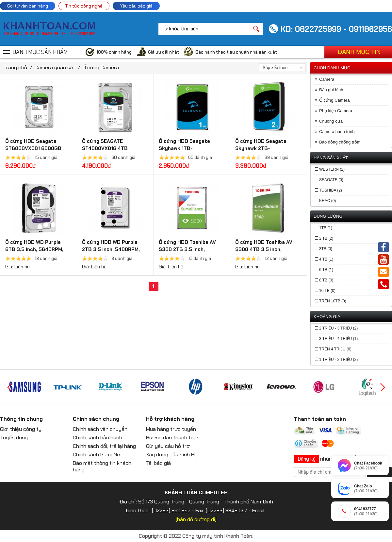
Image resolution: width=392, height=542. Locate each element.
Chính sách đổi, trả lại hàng (104, 446)
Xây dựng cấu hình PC (172, 455)
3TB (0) (326, 249)
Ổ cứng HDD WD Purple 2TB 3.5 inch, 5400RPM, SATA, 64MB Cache (111, 249)
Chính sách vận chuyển (100, 429)
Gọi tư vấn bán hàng (28, 6)
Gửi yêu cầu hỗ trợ (168, 446)
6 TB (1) (326, 270)
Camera (327, 79)
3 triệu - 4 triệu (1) (338, 339)
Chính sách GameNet (98, 455)
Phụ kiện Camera (336, 111)
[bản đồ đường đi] (196, 519)
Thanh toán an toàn (320, 419)
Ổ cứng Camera (101, 68)
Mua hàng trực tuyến (171, 429)
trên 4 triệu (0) (335, 349)
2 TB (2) (326, 238)
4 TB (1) (326, 259)
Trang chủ (15, 68)
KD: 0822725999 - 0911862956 (336, 29)
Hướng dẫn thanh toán (173, 438)
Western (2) (332, 169)
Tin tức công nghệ (84, 6)
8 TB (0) (326, 280)
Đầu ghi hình (331, 90)
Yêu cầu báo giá (136, 6)
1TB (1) (326, 228)
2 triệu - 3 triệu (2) (338, 328)
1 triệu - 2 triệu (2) (338, 360)
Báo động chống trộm (340, 142)
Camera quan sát (55, 68)
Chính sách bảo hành (98, 438)
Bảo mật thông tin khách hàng (102, 466)
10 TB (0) (327, 291)
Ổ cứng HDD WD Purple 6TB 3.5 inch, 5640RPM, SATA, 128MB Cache (34, 249)
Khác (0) (327, 201)
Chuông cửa (331, 121)
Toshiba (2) (331, 190)
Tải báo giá (158, 463)
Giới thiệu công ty (21, 429)
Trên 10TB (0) (333, 301)
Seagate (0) (331, 180)
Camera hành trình (337, 132)
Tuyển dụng (14, 438)
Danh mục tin (359, 52)
